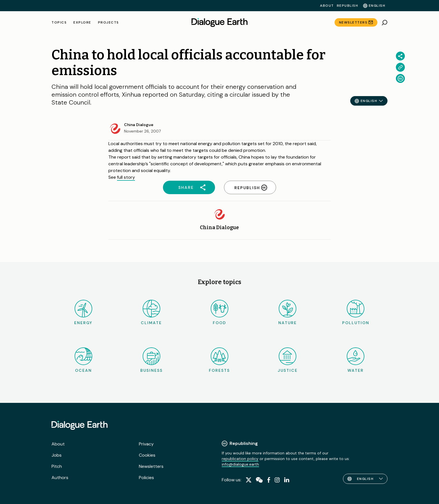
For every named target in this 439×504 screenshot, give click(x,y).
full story (126, 177)
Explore (82, 22)
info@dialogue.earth (240, 464)
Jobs (57, 455)
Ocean (83, 360)
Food (219, 313)
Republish (348, 6)
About (327, 6)
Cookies (147, 455)
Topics (59, 22)
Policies (146, 478)
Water (356, 360)
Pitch (57, 466)
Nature (288, 313)
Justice (288, 360)
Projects (108, 22)
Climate (151, 313)
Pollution (356, 313)
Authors (60, 478)
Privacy (146, 444)
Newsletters (353, 22)
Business (151, 360)
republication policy (240, 459)
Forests (219, 360)
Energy (83, 313)
